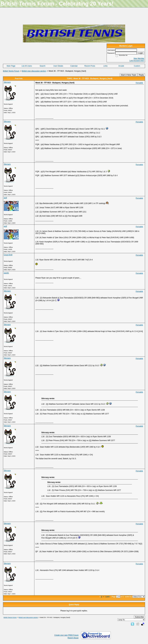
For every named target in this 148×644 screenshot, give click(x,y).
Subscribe (139, 617)
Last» (108, 597)
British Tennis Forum (11, 71)
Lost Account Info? (137, 61)
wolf (5, 198)
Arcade (121, 66)
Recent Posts (90, 66)
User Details (58, 66)
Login (141, 53)
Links (105, 66)
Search (43, 66)
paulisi (6, 273)
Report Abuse (73, 638)
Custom (137, 66)
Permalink (139, 83)
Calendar (74, 66)
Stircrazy (7, 82)
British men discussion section (34, 71)
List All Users (27, 66)
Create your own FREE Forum (66, 635)
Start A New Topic (129, 75)
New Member (139, 58)
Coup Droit (8, 255)
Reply (141, 75)
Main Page (11, 66)
